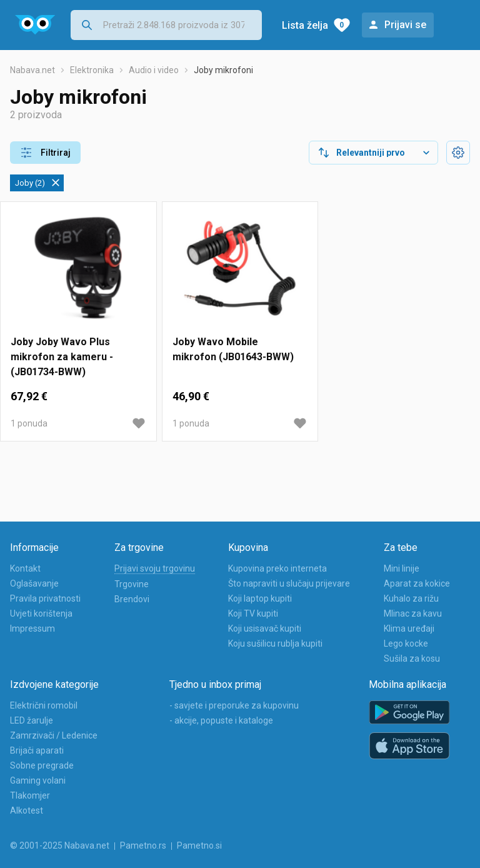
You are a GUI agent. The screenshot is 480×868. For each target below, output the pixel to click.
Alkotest (27, 810)
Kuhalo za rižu (411, 598)
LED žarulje (32, 720)
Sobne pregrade (42, 765)
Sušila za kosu (412, 659)
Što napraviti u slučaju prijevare (289, 583)
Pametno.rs (143, 845)
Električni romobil (44, 705)
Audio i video (154, 70)
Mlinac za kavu (413, 613)
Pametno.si (199, 845)
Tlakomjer (30, 795)
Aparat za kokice (417, 583)
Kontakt (25, 568)
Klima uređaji (409, 628)
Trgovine (132, 584)
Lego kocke (406, 643)
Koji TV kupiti (253, 613)
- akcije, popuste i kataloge (221, 720)
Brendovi (132, 599)
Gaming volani (38, 780)
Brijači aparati (37, 750)
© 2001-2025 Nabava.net (60, 845)
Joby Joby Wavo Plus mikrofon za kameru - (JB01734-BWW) (62, 357)
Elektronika (92, 70)
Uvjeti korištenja (41, 613)
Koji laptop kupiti (260, 598)
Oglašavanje (34, 583)
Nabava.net (32, 70)
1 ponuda (29, 423)
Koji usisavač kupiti (265, 628)
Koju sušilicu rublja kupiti (275, 643)
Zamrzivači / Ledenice (54, 735)
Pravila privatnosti (45, 598)
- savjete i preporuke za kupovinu (234, 705)
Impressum (32, 628)
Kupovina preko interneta (277, 568)
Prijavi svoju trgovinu (155, 568)
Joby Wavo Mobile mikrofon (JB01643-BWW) (233, 349)
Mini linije (402, 568)
